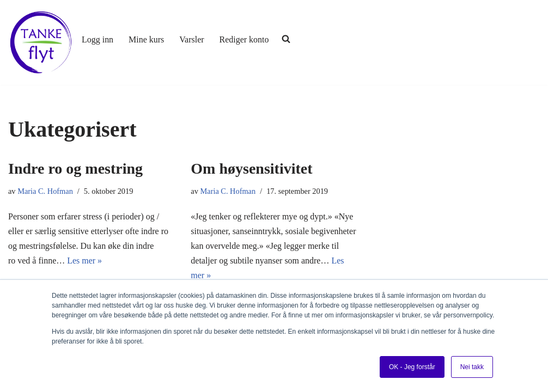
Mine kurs (146, 39)
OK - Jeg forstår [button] (412, 367)
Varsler (192, 39)
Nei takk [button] (472, 367)
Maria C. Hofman (45, 191)
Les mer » (84, 261)
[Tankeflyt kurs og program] (41, 42)
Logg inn (98, 39)
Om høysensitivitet (251, 169)
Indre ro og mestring (75, 169)
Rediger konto (244, 39)
